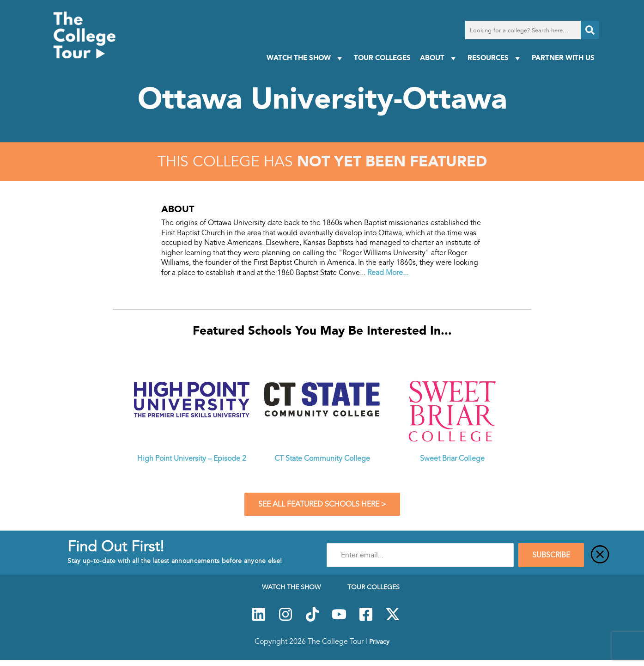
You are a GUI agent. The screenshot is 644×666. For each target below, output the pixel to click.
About (439, 58)
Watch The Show (306, 58)
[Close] (600, 555)
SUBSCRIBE (551, 555)
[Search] (590, 30)
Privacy (379, 642)
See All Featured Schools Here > (322, 504)
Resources (495, 58)
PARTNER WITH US (563, 58)
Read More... (388, 273)
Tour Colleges (382, 58)
